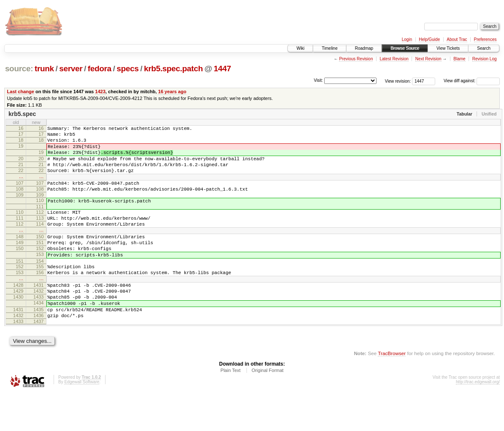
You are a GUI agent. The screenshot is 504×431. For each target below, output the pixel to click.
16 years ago (172, 92)
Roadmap (364, 48)
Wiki (300, 48)
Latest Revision (394, 59)
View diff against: (472, 81)
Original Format (268, 408)
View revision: (398, 81)
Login (407, 39)
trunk (44, 69)
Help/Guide (429, 39)
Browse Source (405, 48)
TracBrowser (392, 391)
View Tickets (448, 48)
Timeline (329, 48)
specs (127, 69)
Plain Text (230, 408)
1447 (222, 69)
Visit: (318, 80)
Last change (21, 92)
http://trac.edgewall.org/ (478, 420)
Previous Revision (356, 59)
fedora (100, 69)
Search (484, 48)
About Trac (457, 39)
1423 (100, 92)
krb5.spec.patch (173, 69)
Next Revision (428, 59)
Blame (459, 59)
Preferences (485, 39)
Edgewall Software (82, 420)
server (71, 69)
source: (19, 69)
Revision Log (485, 59)
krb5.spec (22, 114)
